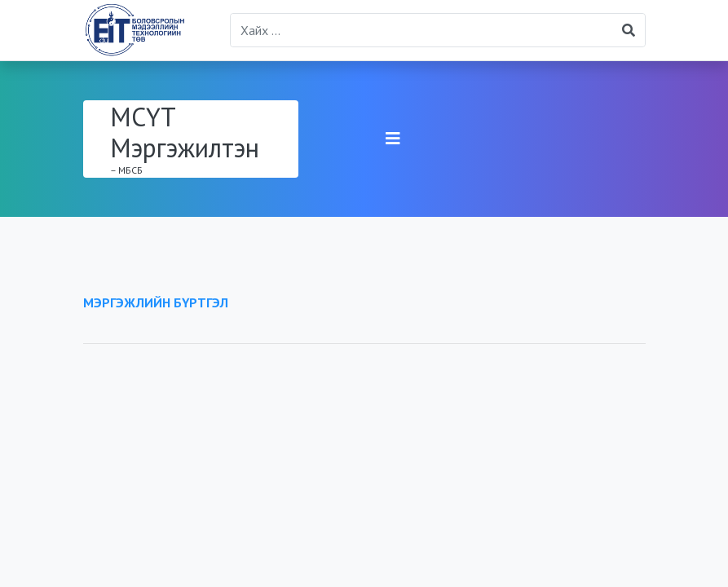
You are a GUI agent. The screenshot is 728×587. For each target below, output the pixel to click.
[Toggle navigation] (393, 139)
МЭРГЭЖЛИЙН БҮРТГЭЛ (156, 302)
